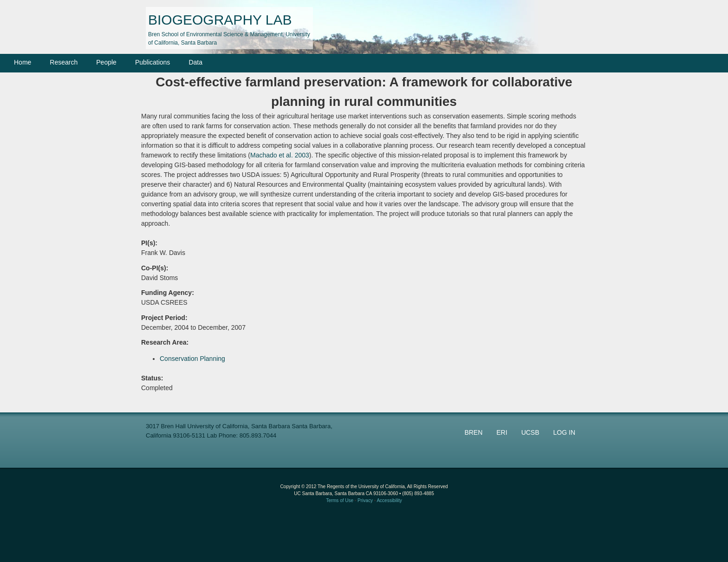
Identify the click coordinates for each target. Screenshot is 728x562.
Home (23, 62)
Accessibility (389, 500)
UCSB (530, 432)
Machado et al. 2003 (280, 155)
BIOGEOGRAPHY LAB (220, 20)
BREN (473, 432)
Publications (153, 62)
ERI (502, 432)
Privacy (365, 500)
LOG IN (564, 432)
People (106, 62)
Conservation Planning (192, 359)
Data (195, 62)
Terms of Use (340, 500)
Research (64, 62)
